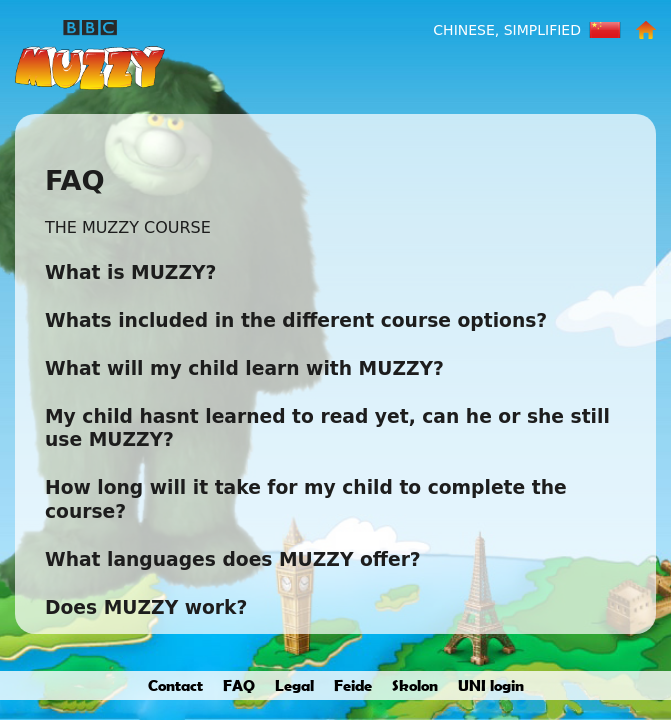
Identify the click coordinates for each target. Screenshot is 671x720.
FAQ (239, 685)
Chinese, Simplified (507, 30)
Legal (294, 685)
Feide (353, 685)
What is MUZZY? (130, 272)
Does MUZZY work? (146, 607)
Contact (175, 685)
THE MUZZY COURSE (128, 227)
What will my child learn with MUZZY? (244, 368)
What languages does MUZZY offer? (233, 559)
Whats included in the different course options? (296, 320)
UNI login (491, 685)
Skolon (415, 685)
